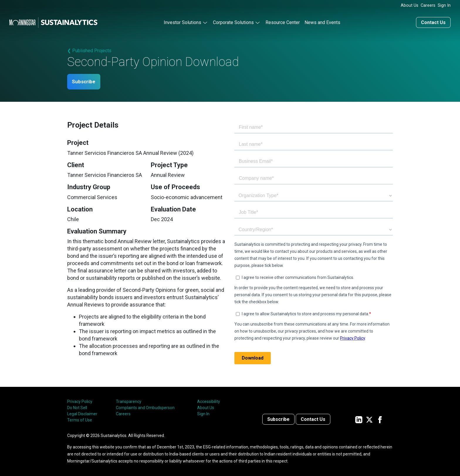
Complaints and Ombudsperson (145, 407)
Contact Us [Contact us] (433, 22)
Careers (428, 5)
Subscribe (86, 81)
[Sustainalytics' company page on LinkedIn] (359, 419)
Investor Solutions (182, 22)
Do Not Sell (77, 407)
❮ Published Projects (89, 50)
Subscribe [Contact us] (278, 419)
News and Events (322, 22)
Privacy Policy (80, 401)
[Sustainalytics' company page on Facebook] (380, 419)
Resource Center (283, 22)
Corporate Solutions (233, 22)
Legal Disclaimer (82, 414)
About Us (410, 5)
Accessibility (209, 401)
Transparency (129, 401)
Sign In (444, 5)
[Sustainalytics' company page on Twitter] (369, 419)
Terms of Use (80, 420)
